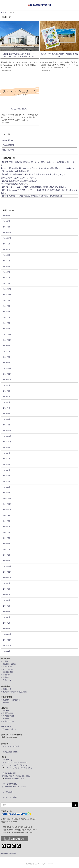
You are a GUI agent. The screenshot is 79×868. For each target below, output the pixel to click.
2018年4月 (7, 651)
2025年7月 (7, 249)
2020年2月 (7, 555)
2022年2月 (7, 419)
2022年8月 (7, 391)
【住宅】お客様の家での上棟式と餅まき (19, 181)
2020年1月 (7, 561)
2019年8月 (7, 589)
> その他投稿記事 (8, 716)
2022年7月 (7, 397)
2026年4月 (7, 215)
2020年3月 (7, 549)
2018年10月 (7, 645)
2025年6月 (7, 255)
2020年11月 (7, 504)
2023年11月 (7, 340)
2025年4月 (7, 266)
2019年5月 (7, 606)
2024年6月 (7, 306)
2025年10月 (7, 238)
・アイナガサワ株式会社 (10, 746)
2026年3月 (7, 221)
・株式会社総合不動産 (9, 752)
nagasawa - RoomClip (8, 853)
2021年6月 (7, 464)
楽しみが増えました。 (20, 109)
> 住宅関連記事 (7, 667)
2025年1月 (7, 283)
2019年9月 (7, 583)
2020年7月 (7, 527)
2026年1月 (7, 227)
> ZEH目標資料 (7, 672)
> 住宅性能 (5, 675)
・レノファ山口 (7, 792)
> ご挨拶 (5, 661)
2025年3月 (7, 272)
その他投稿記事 (8, 145)
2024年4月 (7, 312)
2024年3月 (7, 317)
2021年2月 (7, 487)
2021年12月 (7, 431)
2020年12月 (7, 498)
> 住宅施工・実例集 (9, 664)
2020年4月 (7, 544)
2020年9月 (7, 515)
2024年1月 (7, 329)
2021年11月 (7, 436)
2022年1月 (7, 425)
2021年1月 (7, 493)
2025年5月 (7, 261)
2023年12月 (7, 334)
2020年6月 (7, 532)
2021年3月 (7, 481)
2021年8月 (7, 453)
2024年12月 (7, 289)
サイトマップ (6, 727)
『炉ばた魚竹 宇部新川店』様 (15, 171)
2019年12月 (7, 566)
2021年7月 (7, 459)
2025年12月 (7, 232)
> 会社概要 (5, 711)
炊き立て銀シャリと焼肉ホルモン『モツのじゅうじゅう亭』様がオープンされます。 (39, 168)
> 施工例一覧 (6, 689)
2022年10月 (7, 380)
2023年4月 (7, 351)
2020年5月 (7, 538)
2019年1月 (7, 629)
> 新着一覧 (5, 719)
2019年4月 (7, 612)
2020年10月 (7, 510)
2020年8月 (7, 521)
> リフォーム (6, 680)
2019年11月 (7, 572)
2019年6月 (7, 600)
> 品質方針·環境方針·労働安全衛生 (14, 692)
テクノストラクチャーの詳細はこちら (19, 768)
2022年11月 (7, 374)
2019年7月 (7, 595)
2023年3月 (7, 357)
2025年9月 (7, 244)
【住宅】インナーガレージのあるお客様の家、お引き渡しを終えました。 (34, 187)
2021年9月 (7, 448)
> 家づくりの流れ (8, 669)
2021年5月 (7, 470)
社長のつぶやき (8, 150)
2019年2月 (7, 623)
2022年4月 (7, 408)
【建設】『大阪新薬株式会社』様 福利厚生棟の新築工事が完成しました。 (34, 174)
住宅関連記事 (7, 140)
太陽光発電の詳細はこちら (14, 779)
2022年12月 (7, 368)
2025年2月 (7, 278)
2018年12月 (7, 634)
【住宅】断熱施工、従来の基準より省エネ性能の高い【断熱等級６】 (32, 196)
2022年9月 (7, 385)
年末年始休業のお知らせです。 (15, 184)
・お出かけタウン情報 (9, 797)
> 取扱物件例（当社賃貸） (11, 700)
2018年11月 (7, 640)
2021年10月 (7, 442)
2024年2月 (7, 323)
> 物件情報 (5, 702)
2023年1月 (7, 363)
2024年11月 (7, 295)
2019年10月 (7, 578)
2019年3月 (7, 617)
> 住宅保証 (5, 677)
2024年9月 (7, 300)
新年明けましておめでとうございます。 (19, 178)
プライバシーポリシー (9, 729)
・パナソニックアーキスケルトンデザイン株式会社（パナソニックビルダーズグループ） (15, 762)
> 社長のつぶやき (8, 721)
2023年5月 (7, 346)
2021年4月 (7, 476)
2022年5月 (7, 402)
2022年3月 (7, 414)
